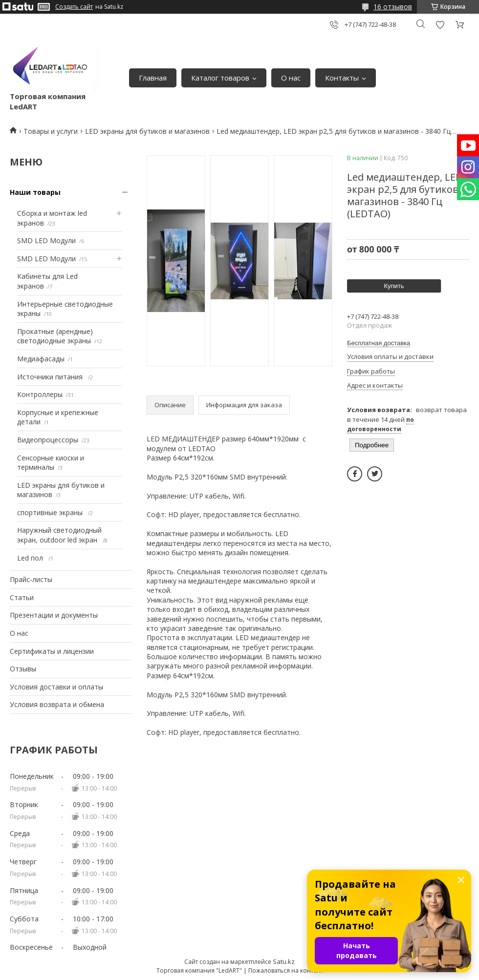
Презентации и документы (54, 615)
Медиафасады (41, 359)
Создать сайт (74, 7)
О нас (291, 78)
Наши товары (35, 192)
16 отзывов (393, 7)
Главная (153, 78)
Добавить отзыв (440, 25)
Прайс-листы (31, 579)
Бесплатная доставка (379, 343)
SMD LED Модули (46, 240)
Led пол (31, 558)
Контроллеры (40, 394)
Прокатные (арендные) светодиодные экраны (55, 336)
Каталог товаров (220, 78)
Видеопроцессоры (48, 440)
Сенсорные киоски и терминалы (51, 463)
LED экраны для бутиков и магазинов (147, 131)
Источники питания (51, 377)
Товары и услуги (51, 131)
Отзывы (23, 669)
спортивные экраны (51, 512)
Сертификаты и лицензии (52, 651)
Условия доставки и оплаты (56, 687)
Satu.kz (284, 961)
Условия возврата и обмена (57, 704)
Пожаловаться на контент (286, 970)
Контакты (342, 78)
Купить (394, 286)
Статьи (22, 597)
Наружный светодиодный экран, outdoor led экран (59, 535)
